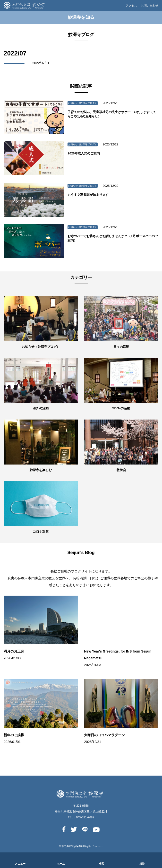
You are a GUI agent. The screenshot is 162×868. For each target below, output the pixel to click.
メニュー (20, 864)
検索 (101, 864)
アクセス (131, 6)
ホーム (61, 864)
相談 (142, 864)
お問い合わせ (150, 6)
